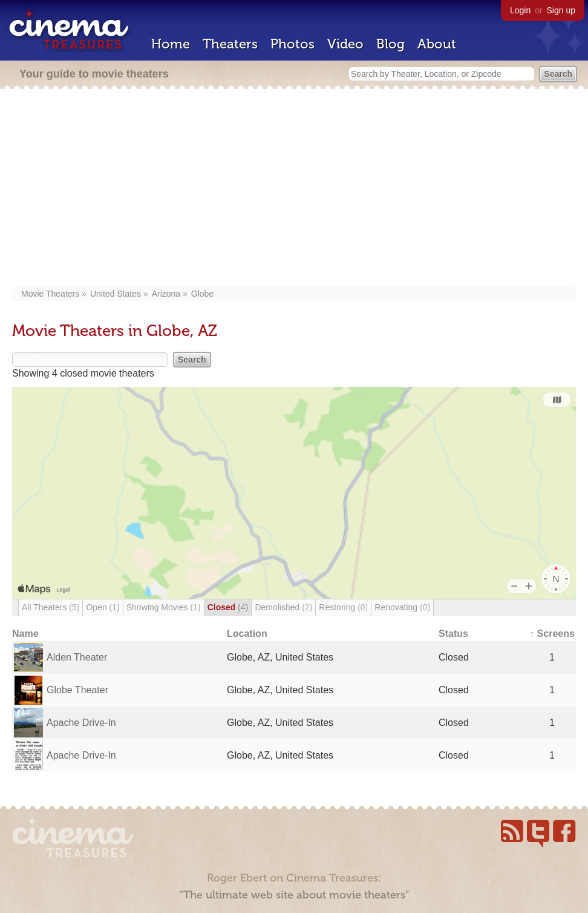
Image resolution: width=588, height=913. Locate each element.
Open (103, 607)
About (437, 44)
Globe (202, 294)
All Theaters (51, 607)
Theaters (230, 44)
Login (520, 10)
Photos (292, 44)
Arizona (166, 294)
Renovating (402, 607)
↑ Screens (552, 634)
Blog (390, 44)
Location (247, 634)
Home (171, 44)
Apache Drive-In (81, 723)
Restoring (343, 607)
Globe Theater (77, 690)
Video (345, 44)
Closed (228, 607)
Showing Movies (164, 607)
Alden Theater (77, 657)
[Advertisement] (294, 189)
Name (25, 634)
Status (453, 634)
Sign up (561, 10)
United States (116, 294)
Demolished (283, 607)
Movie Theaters (50, 294)
